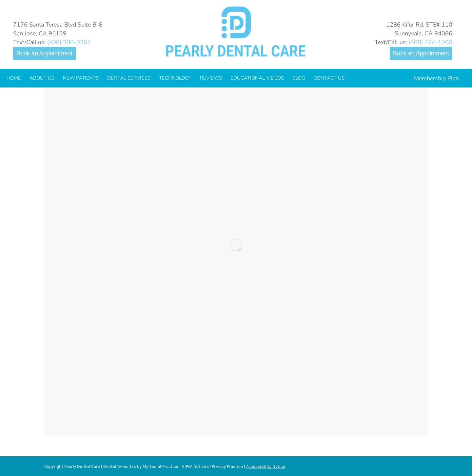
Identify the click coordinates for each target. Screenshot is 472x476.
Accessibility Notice (266, 466)
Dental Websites (120, 466)
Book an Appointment (44, 53)
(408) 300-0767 (69, 42)
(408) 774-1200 (431, 42)
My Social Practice (160, 466)
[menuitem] (14, 78)
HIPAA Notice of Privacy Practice (212, 466)
